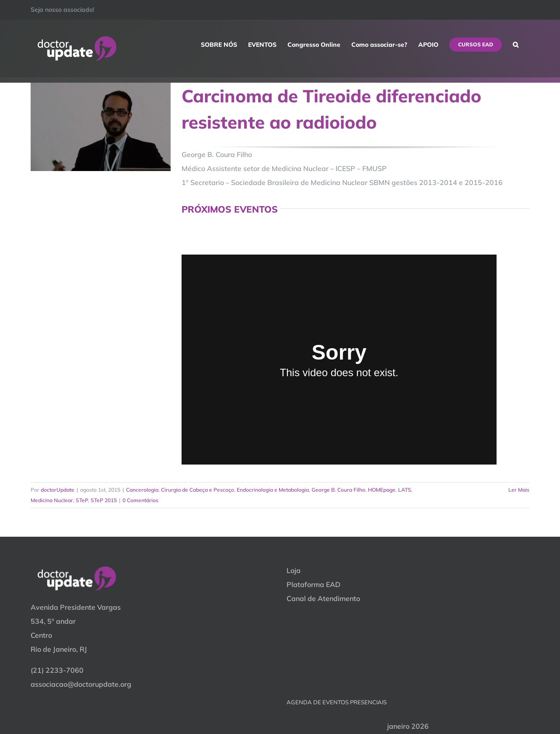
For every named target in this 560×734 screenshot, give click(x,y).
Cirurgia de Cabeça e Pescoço (198, 490)
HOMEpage (382, 490)
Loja (294, 570)
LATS (405, 490)
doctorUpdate (58, 490)
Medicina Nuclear (52, 500)
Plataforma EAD (313, 584)
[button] (516, 45)
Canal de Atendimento (323, 598)
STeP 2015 (104, 500)
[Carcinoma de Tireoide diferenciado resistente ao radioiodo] (101, 127)
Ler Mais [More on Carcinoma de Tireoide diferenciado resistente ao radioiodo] (519, 490)
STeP (82, 500)
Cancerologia (142, 490)
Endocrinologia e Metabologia (273, 490)
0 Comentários (140, 500)
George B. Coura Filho (338, 490)
